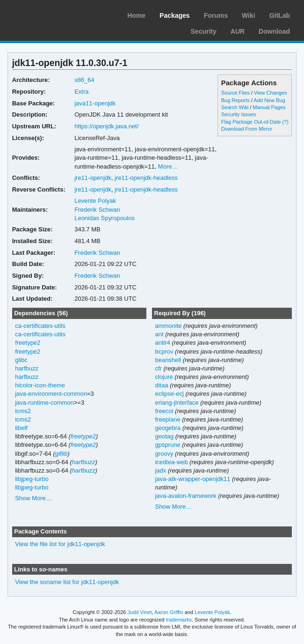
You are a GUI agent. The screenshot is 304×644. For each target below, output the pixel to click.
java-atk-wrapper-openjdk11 (192, 479)
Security (204, 31)
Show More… (33, 498)
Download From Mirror (247, 129)
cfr (158, 368)
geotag (164, 436)
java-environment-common (51, 394)
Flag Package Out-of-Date (251, 122)
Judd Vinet (140, 612)
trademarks (179, 620)
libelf (21, 428)
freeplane (167, 419)
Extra (81, 92)
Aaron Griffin (169, 612)
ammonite (168, 326)
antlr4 (162, 343)
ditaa (161, 385)
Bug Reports (235, 100)
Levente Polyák (212, 612)
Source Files (235, 93)
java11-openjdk (95, 103)
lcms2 (23, 411)
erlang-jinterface (177, 403)
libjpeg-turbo (32, 479)
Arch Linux (51, 14)
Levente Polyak (95, 201)
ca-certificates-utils (40, 326)
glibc (21, 360)
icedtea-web (171, 462)
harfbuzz (27, 368)
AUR (238, 31)
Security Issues (239, 114)
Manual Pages (269, 107)
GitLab (280, 15)
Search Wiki (235, 107)
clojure (164, 377)
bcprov (164, 352)
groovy (164, 454)
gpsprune (167, 445)
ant (159, 334)
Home (136, 15)
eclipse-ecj (169, 394)
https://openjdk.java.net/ (106, 126)
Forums (216, 15)
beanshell (168, 360)
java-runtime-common (44, 403)
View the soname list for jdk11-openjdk (67, 582)
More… (168, 167)
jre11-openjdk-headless (146, 178)
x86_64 (84, 80)
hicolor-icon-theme (40, 385)
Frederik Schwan (97, 210)
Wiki (249, 15)
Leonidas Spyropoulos (105, 218)
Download (274, 31)
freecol (164, 411)
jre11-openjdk (93, 178)
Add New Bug (269, 100)
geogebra (168, 428)
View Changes (271, 93)
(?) (285, 122)
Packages (175, 15)
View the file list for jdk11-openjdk (60, 544)
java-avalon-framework (185, 496)
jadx (160, 470)
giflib (62, 454)
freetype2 (28, 343)
